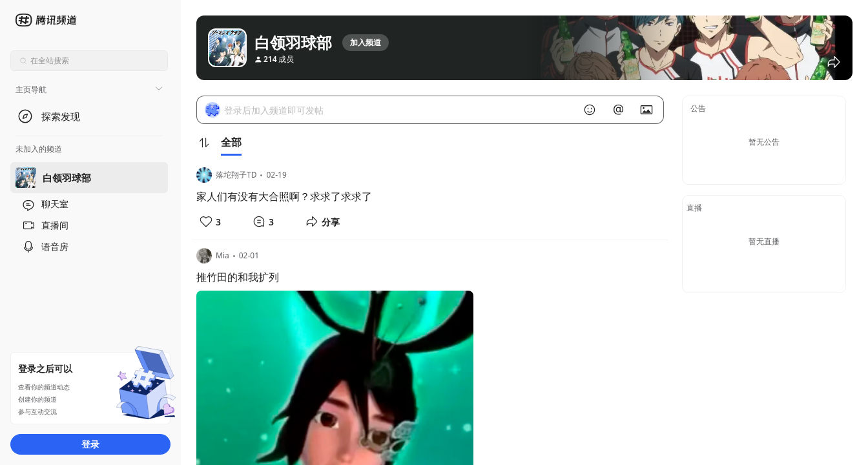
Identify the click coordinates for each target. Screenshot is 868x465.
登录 (90, 444)
